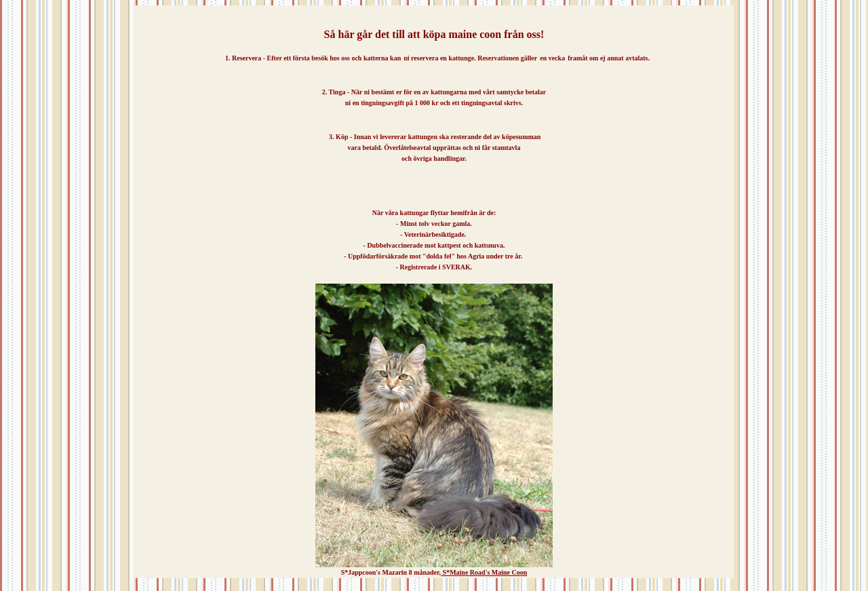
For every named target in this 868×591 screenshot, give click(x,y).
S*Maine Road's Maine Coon (484, 572)
